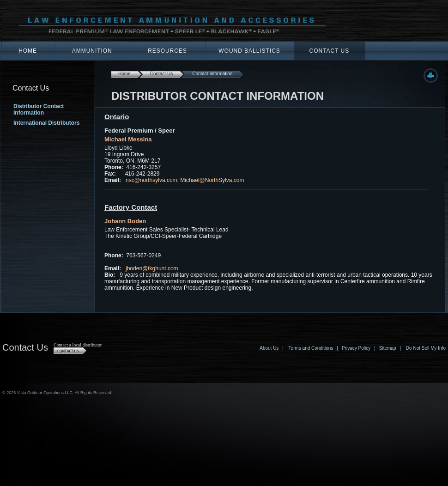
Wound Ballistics (249, 51)
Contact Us (330, 51)
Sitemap (388, 348)
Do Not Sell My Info (426, 348)
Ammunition (92, 51)
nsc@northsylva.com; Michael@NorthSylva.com (185, 180)
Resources (167, 51)
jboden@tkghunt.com (152, 268)
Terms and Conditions (311, 348)
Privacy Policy (356, 348)
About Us (269, 348)
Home (28, 51)
